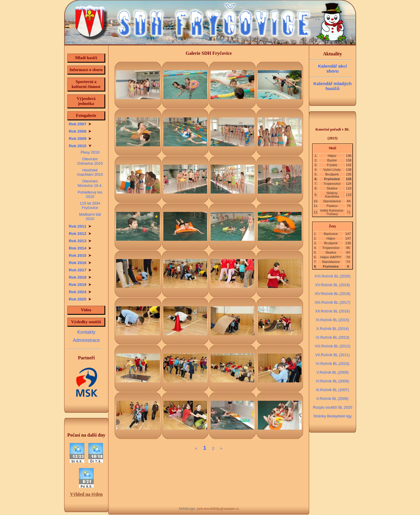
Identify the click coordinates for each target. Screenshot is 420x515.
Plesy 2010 (90, 152)
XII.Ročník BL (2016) (332, 311)
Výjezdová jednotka (86, 101)
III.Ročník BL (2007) (332, 390)
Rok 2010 (80, 146)
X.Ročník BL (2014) (332, 329)
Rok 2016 (80, 263)
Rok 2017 (80, 270)
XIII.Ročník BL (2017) (332, 302)
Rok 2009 (80, 139)
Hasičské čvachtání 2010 (90, 172)
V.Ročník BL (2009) (332, 372)
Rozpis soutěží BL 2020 (333, 407)
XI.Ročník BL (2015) (333, 320)
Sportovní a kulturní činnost (86, 84)
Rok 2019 (80, 285)
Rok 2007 (80, 124)
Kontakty (86, 332)
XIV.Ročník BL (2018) (332, 294)
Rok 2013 (80, 241)
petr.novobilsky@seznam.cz (218, 508)
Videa (86, 310)
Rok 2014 (80, 248)
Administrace (86, 340)
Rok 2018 (80, 277)
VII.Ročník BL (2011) (332, 355)
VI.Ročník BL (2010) (333, 364)
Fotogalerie (86, 115)
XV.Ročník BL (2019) (333, 285)
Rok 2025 (80, 299)
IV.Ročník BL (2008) (332, 381)
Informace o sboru (86, 70)
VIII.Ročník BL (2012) (332, 346)
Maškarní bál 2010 (90, 217)
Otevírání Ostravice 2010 (90, 161)
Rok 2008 (80, 131)
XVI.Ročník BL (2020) (332, 276)
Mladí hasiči (86, 58)
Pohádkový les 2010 (90, 194)
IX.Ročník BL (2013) (333, 337)
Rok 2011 (80, 226)
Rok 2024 (80, 292)
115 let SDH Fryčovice (90, 205)
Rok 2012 (80, 234)
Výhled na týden (86, 494)
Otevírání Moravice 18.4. (90, 183)
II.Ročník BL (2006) (332, 399)
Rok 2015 (80, 255)
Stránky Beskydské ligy (332, 416)
